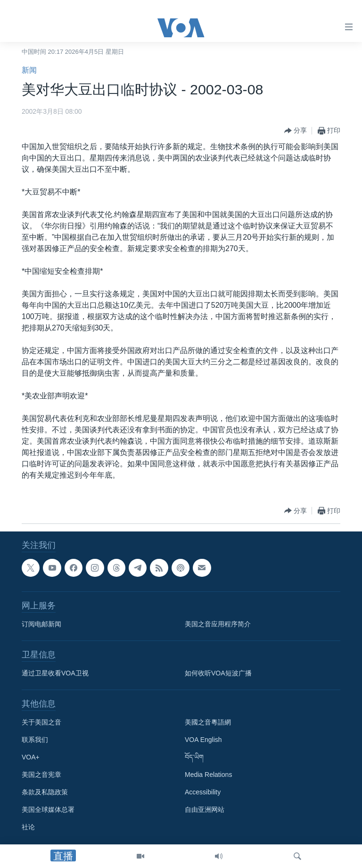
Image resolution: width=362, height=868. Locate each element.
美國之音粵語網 (208, 722)
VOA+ (31, 757)
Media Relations (208, 775)
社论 (28, 827)
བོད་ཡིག (194, 757)
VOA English (203, 740)
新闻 (29, 70)
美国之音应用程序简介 (218, 624)
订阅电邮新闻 (41, 624)
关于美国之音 (41, 722)
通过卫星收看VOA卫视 (55, 673)
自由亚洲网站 (205, 809)
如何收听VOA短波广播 (218, 673)
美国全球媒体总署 (48, 809)
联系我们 (35, 740)
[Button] (296, 131)
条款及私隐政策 (45, 792)
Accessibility (203, 792)
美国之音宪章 (41, 775)
